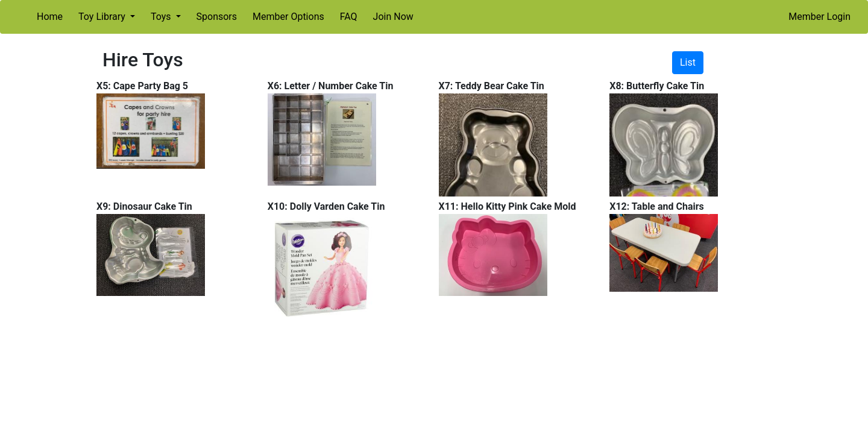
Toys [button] (162, 17)
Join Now (393, 17)
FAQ (349, 17)
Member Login (819, 17)
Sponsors (217, 17)
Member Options (288, 17)
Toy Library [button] (103, 17)
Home (50, 17)
